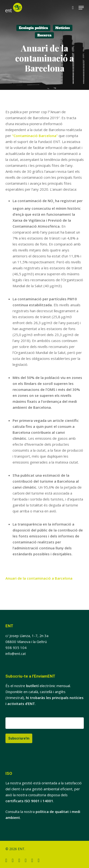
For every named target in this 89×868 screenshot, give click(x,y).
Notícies (63, 28)
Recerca (44, 35)
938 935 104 (16, 648)
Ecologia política (33, 28)
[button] (81, 8)
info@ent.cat (16, 654)
